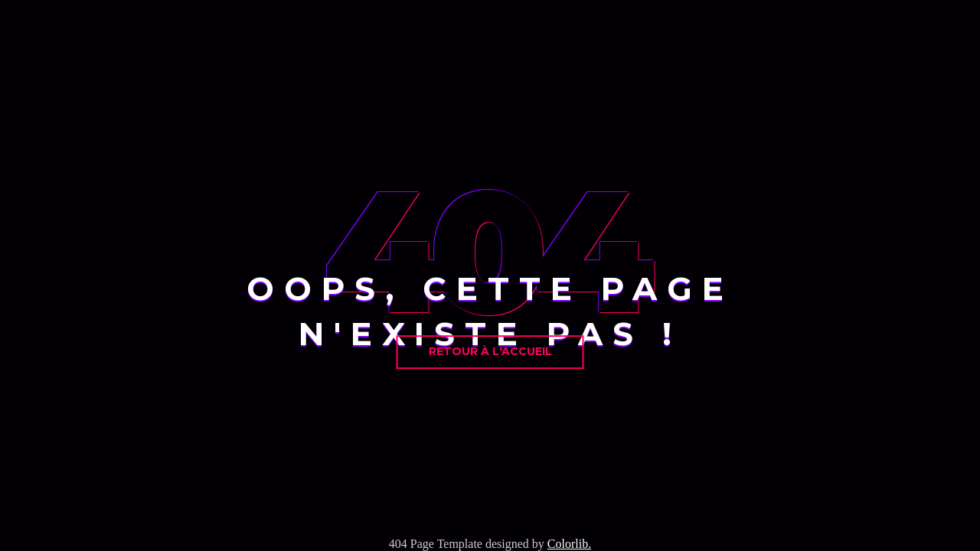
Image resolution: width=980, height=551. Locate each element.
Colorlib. (569, 544)
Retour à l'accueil (490, 351)
